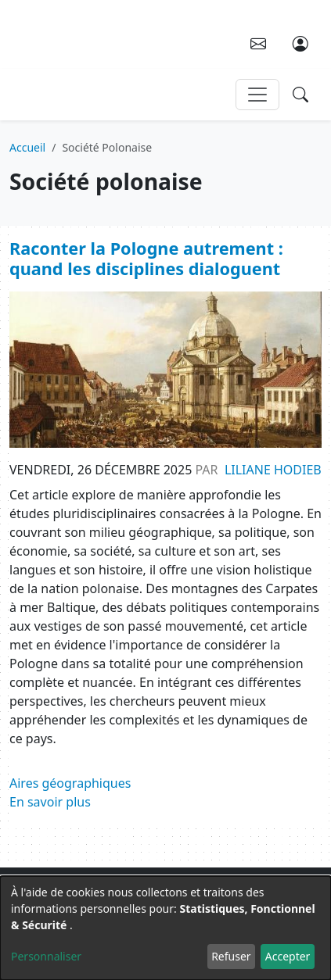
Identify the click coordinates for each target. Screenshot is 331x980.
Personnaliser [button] (46, 956)
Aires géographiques (70, 783)
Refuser (231, 956)
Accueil (27, 147)
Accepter (288, 956)
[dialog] (165, 928)
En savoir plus (50, 802)
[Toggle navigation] (257, 95)
